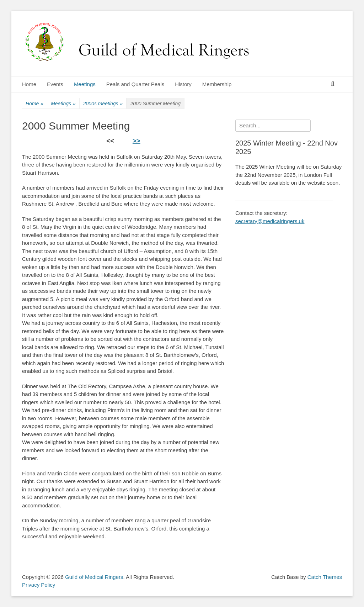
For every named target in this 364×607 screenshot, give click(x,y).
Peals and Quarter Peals (135, 84)
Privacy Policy (39, 585)
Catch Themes (325, 577)
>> (136, 141)
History (183, 84)
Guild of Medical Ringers (94, 577)
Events (55, 84)
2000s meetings (103, 104)
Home (29, 84)
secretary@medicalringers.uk (270, 221)
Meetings (85, 84)
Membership (217, 84)
